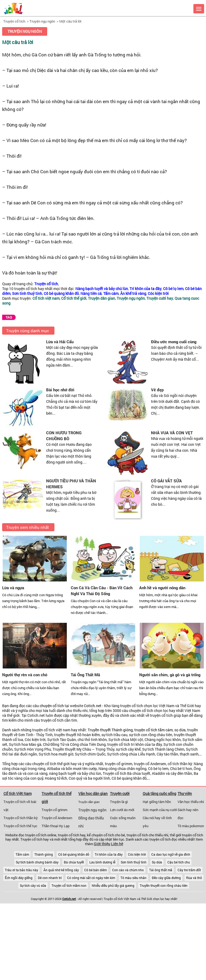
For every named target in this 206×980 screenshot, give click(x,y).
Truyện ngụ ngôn (42, 21)
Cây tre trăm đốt (189, 870)
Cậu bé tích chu (179, 862)
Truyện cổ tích (14, 21)
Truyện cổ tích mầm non (69, 885)
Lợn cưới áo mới (122, 810)
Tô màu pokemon (191, 826)
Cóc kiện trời (137, 854)
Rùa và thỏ (194, 878)
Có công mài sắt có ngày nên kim (91, 878)
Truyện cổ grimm (54, 810)
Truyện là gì (119, 802)
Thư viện (185, 793)
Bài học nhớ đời (60, 390)
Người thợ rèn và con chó (25, 675)
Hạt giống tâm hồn (157, 802)
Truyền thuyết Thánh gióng (110, 730)
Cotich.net (93, 706)
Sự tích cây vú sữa (33, 885)
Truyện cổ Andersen (57, 818)
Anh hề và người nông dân (162, 588)
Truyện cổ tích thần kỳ (21, 818)
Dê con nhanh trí (50, 878)
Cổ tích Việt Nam (18, 793)
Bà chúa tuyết (74, 862)
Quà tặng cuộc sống (159, 793)
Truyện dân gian (89, 802)
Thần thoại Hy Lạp (56, 826)
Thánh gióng (44, 854)
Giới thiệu (102, 844)
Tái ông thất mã (161, 870)
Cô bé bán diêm (95, 870)
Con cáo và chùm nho (128, 870)
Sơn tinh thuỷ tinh (134, 862)
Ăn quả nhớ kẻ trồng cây (61, 870)
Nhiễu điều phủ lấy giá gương (113, 885)
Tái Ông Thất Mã (85, 675)
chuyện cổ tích (52, 706)
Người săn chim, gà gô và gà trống (170, 675)
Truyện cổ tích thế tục (20, 826)
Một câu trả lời (70, 21)
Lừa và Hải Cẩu (60, 342)
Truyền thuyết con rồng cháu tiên (164, 885)
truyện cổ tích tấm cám (154, 730)
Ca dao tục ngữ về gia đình (171, 854)
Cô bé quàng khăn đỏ (74, 854)
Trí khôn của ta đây (109, 854)
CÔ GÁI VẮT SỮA (166, 481)
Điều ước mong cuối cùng (174, 342)
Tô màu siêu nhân (133, 878)
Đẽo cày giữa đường (166, 878)
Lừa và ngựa (13, 588)
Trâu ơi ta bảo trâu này (21, 870)
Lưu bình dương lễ (102, 862)
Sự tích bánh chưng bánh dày (37, 862)
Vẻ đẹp (157, 390)
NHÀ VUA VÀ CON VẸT (172, 433)
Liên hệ (117, 844)
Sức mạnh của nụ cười (160, 810)
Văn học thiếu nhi (191, 802)
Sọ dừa (157, 862)
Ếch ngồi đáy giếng (19, 878)
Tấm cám (22, 854)
